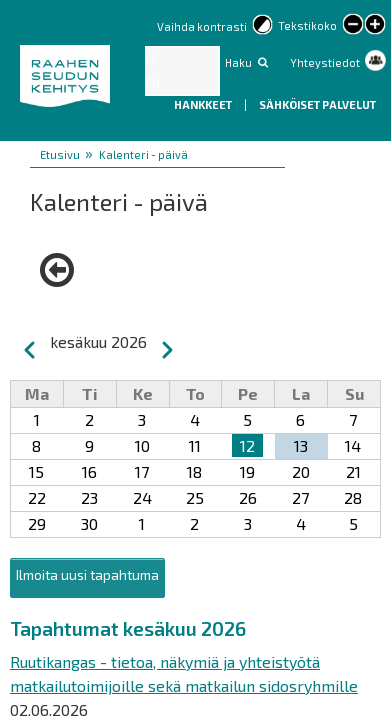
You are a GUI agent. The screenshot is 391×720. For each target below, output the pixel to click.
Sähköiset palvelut (317, 104)
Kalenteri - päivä (143, 154)
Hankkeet (204, 104)
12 (247, 445)
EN (153, 82)
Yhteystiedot (325, 62)
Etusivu (60, 154)
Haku (238, 62)
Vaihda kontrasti (202, 26)
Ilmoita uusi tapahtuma (87, 574)
